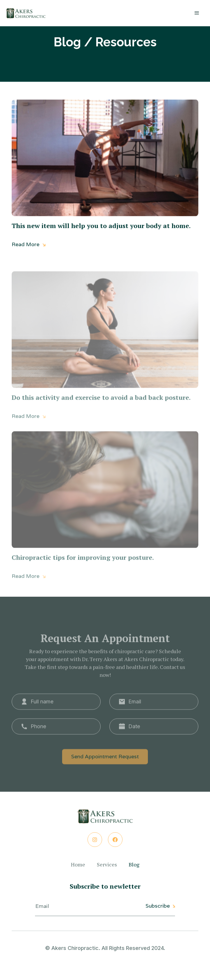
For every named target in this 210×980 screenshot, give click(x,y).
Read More (29, 245)
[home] (26, 13)
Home (78, 865)
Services (107, 865)
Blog (134, 865)
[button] (197, 13)
